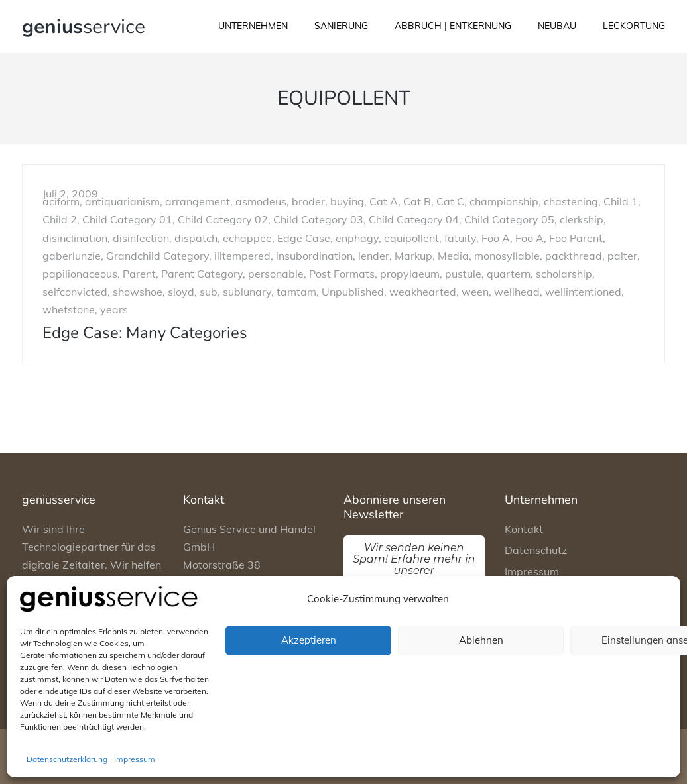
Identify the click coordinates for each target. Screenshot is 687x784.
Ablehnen (481, 640)
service (84, 27)
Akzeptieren (309, 640)
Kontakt (524, 529)
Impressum (135, 759)
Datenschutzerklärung (67, 759)
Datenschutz (536, 550)
